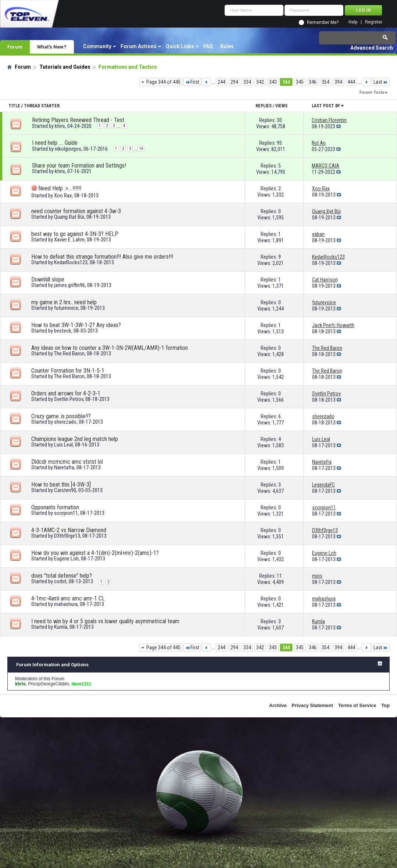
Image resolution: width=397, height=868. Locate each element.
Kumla (61, 627)
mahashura (66, 604)
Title (14, 106)
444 (351, 82)
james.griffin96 (69, 285)
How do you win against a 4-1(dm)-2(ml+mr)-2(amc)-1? (95, 553)
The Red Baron (69, 354)
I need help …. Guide (55, 143)
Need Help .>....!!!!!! (60, 188)
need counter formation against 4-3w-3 (76, 211)
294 (234, 82)
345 (300, 82)
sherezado (65, 422)
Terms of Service (357, 705)
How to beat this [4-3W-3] (61, 485)
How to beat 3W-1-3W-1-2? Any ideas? (76, 325)
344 (286, 82)
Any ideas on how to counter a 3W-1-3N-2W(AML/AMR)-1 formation (110, 348)
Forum (15, 47)
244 (221, 82)
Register (374, 22)
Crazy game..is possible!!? (61, 416)
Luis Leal (63, 445)
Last (381, 82)
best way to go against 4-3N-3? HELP (75, 234)
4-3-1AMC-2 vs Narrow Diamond (69, 530)
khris (60, 126)
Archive (278, 705)
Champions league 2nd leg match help (75, 439)
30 (279, 120)
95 (279, 143)
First (192, 82)
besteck (63, 331)
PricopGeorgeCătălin (48, 684)
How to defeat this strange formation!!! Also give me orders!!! (102, 257)
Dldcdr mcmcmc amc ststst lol (67, 462)
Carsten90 (65, 490)
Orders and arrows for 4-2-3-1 (66, 393)
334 (247, 82)
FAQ (208, 46)
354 (326, 82)
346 (313, 82)
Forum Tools (372, 92)
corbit (60, 581)
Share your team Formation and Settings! (79, 166)
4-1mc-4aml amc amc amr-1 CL (68, 598)
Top (385, 705)
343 (273, 82)
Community (97, 46)
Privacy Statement (312, 705)
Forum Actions (139, 46)
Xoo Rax (63, 196)
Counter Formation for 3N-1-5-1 (68, 371)
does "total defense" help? (62, 576)
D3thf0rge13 (67, 536)
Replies (264, 106)
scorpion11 (66, 513)
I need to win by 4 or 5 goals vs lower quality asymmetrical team (105, 621)
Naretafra (64, 467)
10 (141, 149)
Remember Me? (323, 22)
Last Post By (328, 106)
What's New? (52, 47)
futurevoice (66, 308)
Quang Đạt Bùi (69, 217)
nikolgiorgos (68, 149)
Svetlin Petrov (69, 399)
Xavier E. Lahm (69, 240)
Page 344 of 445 (163, 82)
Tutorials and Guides (65, 67)
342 (260, 82)
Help (353, 22)
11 (279, 576)
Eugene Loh (66, 559)
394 (338, 82)
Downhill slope (48, 279)
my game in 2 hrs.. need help (64, 302)
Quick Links (180, 46)
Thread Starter (42, 106)
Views (281, 106)
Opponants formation (55, 507)
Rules (227, 46)
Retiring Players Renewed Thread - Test (78, 120)
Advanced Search (372, 48)
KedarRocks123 (71, 262)
